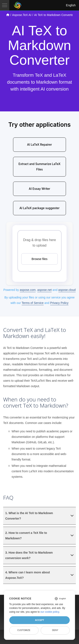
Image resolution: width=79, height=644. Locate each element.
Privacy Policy (59, 303)
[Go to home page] (8, 15)
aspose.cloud (67, 290)
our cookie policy (50, 612)
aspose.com (28, 290)
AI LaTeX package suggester (39, 208)
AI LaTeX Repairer (40, 145)
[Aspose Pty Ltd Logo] (18, 5)
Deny (55, 630)
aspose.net (45, 290)
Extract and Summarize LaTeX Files (39, 167)
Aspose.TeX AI (22, 15)
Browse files (39, 259)
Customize (24, 630)
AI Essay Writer (39, 189)
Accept (39, 620)
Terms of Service (33, 303)
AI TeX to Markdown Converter (54, 15)
